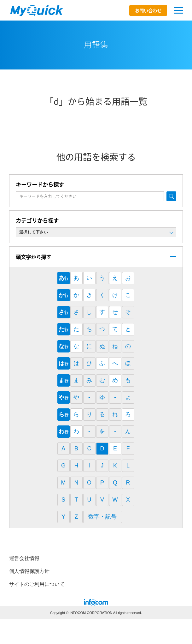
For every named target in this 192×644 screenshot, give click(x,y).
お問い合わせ (148, 10)
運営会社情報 (24, 558)
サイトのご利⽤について (37, 584)
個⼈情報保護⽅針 (29, 571)
